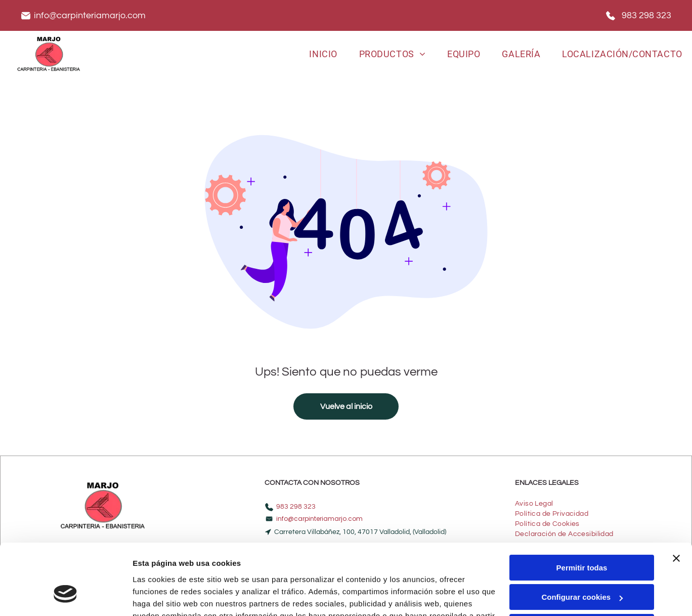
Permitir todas (582, 508)
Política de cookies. (321, 568)
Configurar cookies (582, 537)
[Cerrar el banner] (676, 499)
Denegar (582, 567)
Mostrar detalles (162, 596)
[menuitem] (323, 54)
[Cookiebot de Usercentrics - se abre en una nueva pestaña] (66, 596)
